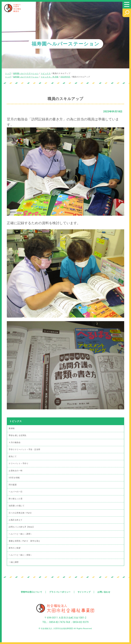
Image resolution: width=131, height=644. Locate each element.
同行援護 (13, 485)
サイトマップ (84, 592)
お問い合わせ (104, 592)
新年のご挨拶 (15, 548)
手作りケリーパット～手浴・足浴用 (24, 449)
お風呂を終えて (16, 520)
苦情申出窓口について (32, 592)
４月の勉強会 (15, 442)
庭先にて (13, 456)
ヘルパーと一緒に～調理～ (21, 534)
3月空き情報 (14, 478)
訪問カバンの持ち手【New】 (22, 527)
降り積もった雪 (16, 499)
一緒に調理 (14, 562)
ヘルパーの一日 (16, 492)
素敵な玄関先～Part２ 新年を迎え (24, 541)
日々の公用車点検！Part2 (20, 513)
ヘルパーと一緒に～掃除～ (21, 555)
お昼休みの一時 (16, 471)
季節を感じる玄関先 (18, 435)
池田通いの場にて (17, 506)
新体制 (12, 428)
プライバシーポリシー (60, 592)
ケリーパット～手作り (19, 464)
